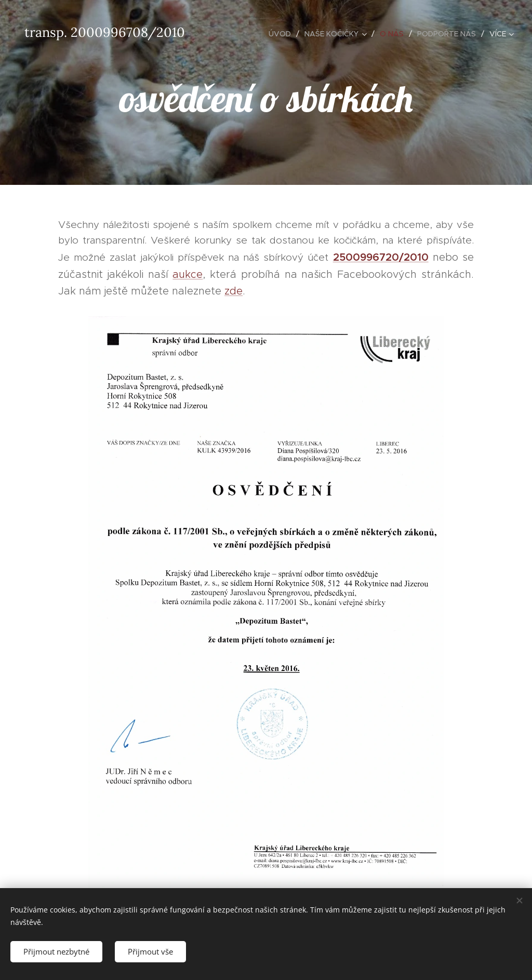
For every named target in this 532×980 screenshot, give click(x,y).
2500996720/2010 (381, 257)
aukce (188, 274)
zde (234, 291)
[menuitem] (283, 34)
